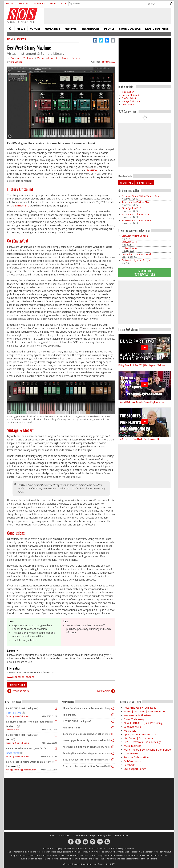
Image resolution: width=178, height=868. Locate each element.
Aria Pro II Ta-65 (72, 728)
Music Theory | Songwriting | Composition (148, 750)
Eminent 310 (22, 206)
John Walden (16, 62)
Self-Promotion (132, 761)
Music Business (157, 29)
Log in (10, 4)
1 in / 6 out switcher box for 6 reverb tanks (86, 760)
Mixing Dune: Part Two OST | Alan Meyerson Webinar (142, 365)
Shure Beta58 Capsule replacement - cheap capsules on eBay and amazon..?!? (87, 708)
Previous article (21, 691)
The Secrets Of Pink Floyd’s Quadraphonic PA (139, 439)
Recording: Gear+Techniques (18, 716)
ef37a (9, 740)
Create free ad (145, 183)
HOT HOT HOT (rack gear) (77, 721)
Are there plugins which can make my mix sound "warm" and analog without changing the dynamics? (87, 747)
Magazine (52, 29)
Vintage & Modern (21, 430)
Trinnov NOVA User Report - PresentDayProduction (141, 402)
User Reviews (131, 753)
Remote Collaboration (136, 757)
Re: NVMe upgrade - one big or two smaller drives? (31, 722)
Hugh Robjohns (14, 713)
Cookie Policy (80, 836)
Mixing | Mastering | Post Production (21, 770)
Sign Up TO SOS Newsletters (145, 273)
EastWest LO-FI (129, 242)
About (53, 836)
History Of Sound (20, 189)
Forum (35, 29)
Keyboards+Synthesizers (138, 715)
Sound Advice (130, 29)
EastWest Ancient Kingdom (135, 236)
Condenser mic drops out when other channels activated (87, 734)
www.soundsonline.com (21, 677)
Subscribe (39, 4)
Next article (104, 691)
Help (63, 4)
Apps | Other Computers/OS (140, 734)
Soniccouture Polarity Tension (137, 220)
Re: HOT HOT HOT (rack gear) (22, 708)
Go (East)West (18, 241)
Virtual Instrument (47, 58)
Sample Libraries (71, 58)
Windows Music (12, 730)
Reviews (71, 29)
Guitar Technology (134, 719)
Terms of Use (122, 836)
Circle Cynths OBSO (132, 208)
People (109, 29)
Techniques (90, 29)
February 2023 (108, 62)
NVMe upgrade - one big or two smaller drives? (87, 740)
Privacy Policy (105, 836)
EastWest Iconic (130, 248)
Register (23, 4)
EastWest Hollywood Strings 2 (137, 260)
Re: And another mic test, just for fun (27, 748)
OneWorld (11, 726)
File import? (70, 715)
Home (11, 29)
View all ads (126, 183)
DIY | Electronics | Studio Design (142, 742)
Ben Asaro (11, 766)
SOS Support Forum (135, 769)
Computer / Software (23, 58)
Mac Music (130, 731)
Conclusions (16, 533)
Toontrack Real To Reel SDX (135, 202)
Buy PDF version (17, 685)
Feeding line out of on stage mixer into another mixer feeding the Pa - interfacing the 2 (87, 753)
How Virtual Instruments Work (137, 254)
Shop (53, 4)
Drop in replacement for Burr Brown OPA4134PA (87, 766)
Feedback (129, 765)
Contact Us (65, 836)
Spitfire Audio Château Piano (136, 214)
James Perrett (13, 753)
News (21, 29)
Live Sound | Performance (139, 738)
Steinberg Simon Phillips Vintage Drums (142, 196)
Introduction (128, 92)
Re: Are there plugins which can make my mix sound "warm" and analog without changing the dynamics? (31, 762)
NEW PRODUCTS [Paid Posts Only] (143, 723)
